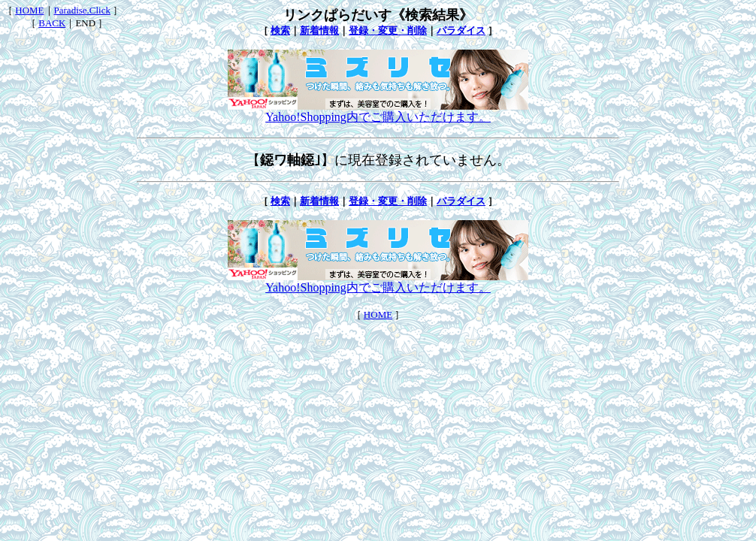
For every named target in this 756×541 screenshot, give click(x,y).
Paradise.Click (82, 10)
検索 (280, 30)
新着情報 (319, 30)
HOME (29, 10)
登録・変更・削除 (388, 30)
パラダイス (461, 30)
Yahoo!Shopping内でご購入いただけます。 (378, 111)
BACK (52, 23)
